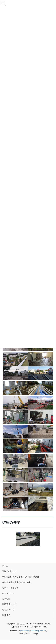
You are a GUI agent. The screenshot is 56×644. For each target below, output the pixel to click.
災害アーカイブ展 (10, 588)
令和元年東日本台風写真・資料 (17, 582)
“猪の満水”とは (9, 571)
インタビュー (8, 593)
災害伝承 (6, 599)
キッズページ (8, 610)
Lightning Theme (38, 630)
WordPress (25, 630)
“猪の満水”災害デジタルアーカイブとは (21, 577)
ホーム (5, 566)
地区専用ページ (9, 604)
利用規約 (6, 615)
